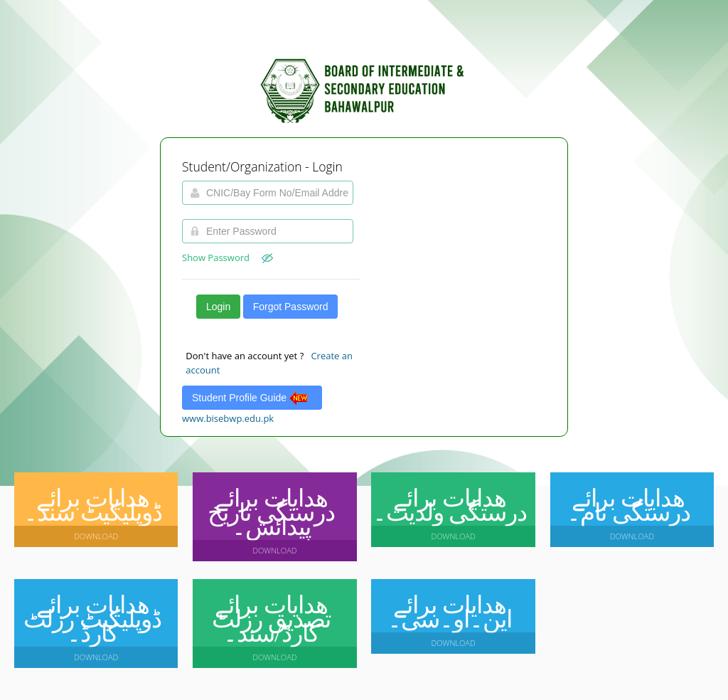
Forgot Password (291, 307)
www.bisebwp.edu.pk (228, 418)
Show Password (227, 258)
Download (96, 536)
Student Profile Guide (252, 398)
